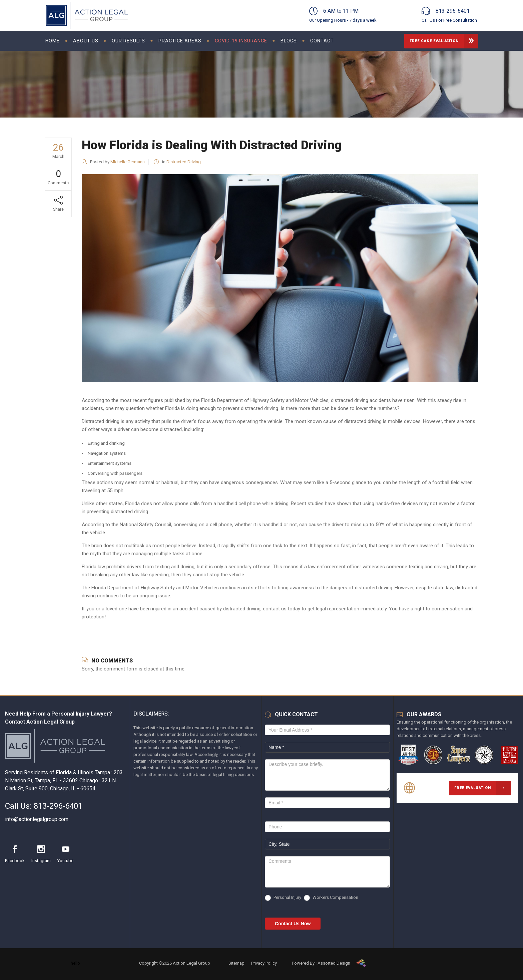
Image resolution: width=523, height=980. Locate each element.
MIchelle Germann (128, 162)
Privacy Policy (264, 963)
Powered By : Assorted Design (321, 963)
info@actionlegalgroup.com (37, 819)
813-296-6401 (58, 806)
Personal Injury (283, 898)
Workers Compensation (331, 898)
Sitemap (236, 963)
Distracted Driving (184, 162)
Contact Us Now (293, 924)
